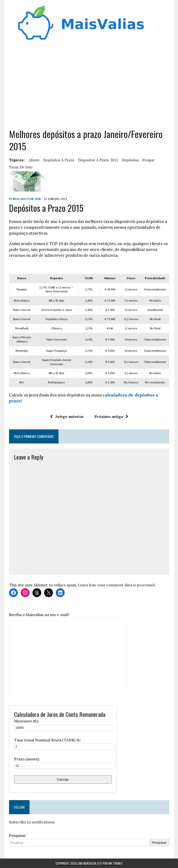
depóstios (130, 160)
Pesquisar (17, 835)
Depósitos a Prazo (59, 160)
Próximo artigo (111, 416)
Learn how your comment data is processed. (117, 585)
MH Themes (115, 863)
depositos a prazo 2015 (98, 160)
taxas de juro (21, 167)
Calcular (63, 780)
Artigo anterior (67, 416)
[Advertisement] (89, 87)
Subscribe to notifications (32, 822)
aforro (34, 160)
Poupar (148, 160)
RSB (38, 199)
